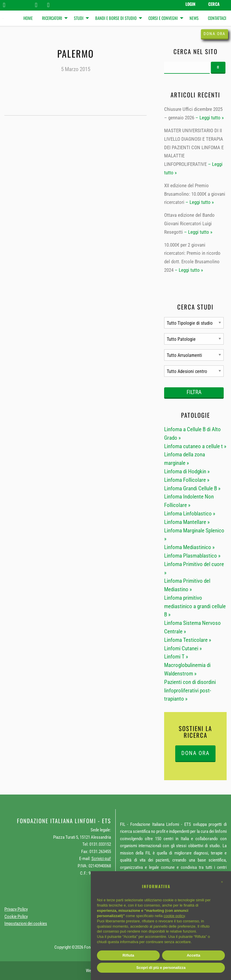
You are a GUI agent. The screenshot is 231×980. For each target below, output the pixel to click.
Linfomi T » (176, 657)
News (194, 18)
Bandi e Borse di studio (116, 18)
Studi (79, 18)
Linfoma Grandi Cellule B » (192, 488)
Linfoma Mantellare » (187, 522)
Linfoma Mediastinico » (189, 547)
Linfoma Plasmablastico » (192, 556)
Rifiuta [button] (128, 955)
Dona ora (214, 34)
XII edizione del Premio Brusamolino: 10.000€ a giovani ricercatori (195, 194)
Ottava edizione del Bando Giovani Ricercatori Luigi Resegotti (189, 223)
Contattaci (217, 18)
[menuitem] (28, 18)
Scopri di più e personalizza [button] (161, 968)
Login (190, 4)
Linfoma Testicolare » (188, 640)
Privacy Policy (16, 909)
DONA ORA (196, 753)
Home (28, 18)
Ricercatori (52, 18)
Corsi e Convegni (163, 18)
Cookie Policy (16, 917)
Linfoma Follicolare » (187, 480)
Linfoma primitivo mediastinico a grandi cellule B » (195, 606)
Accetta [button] (193, 955)
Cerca (214, 4)
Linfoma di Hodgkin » (187, 471)
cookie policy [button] (174, 916)
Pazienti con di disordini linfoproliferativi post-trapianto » (190, 691)
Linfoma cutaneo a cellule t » (195, 446)
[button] (222, 882)
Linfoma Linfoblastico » (190, 514)
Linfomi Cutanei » (183, 648)
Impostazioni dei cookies (26, 924)
